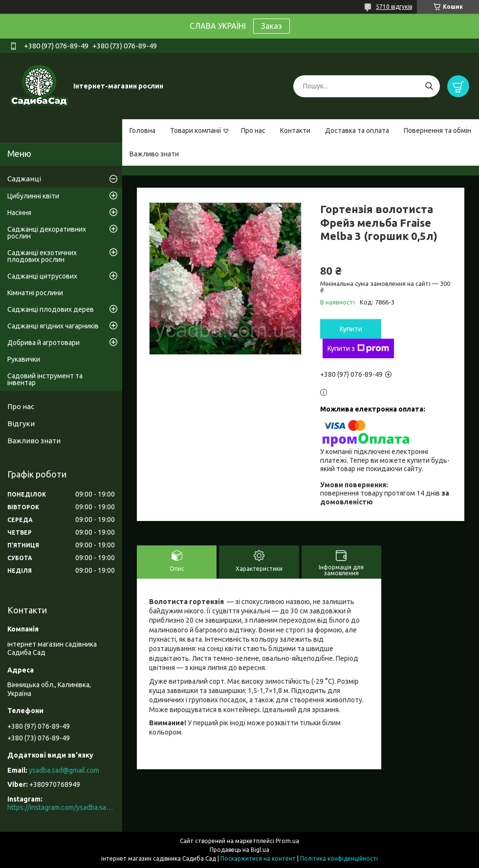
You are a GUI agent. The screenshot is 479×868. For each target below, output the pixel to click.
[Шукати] (429, 86)
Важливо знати (154, 154)
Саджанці (24, 179)
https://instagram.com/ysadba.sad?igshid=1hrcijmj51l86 (61, 807)
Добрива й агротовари (44, 343)
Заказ (272, 26)
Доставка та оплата (357, 130)
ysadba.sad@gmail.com (64, 770)
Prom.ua (287, 841)
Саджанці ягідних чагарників (53, 326)
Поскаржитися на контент (258, 858)
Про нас (253, 130)
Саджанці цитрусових (42, 276)
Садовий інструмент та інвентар (45, 379)
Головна (142, 130)
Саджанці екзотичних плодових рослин (42, 256)
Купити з (358, 348)
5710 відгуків (394, 7)
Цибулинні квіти (33, 196)
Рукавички (24, 359)
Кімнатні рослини (35, 293)
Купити (351, 329)
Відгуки (21, 423)
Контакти (295, 130)
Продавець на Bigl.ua (239, 850)
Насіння (19, 213)
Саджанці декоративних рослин (47, 233)
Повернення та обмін (437, 130)
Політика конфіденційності (339, 858)
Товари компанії (196, 130)
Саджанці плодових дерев (51, 309)
